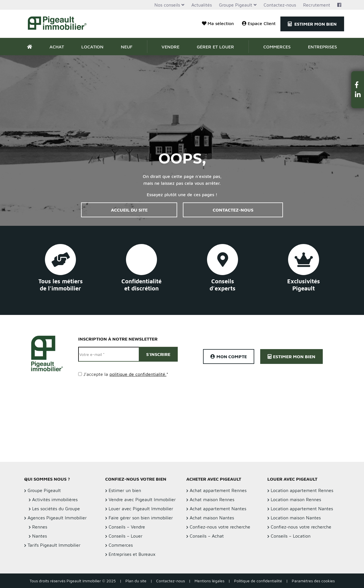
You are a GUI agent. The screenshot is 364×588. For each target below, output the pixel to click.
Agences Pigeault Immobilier (57, 518)
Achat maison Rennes (212, 499)
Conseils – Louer (126, 536)
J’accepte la (126, 374)
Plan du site (136, 581)
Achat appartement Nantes (218, 509)
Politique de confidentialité (258, 581)
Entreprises (322, 47)
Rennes (40, 527)
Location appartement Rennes (302, 490)
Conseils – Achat (207, 536)
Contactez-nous (280, 5)
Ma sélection (218, 23)
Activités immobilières (55, 499)
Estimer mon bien (312, 24)
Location (92, 47)
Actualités (202, 5)
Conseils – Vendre (127, 527)
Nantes (40, 536)
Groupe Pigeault (236, 5)
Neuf (127, 47)
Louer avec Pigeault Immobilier (141, 509)
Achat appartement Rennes (218, 490)
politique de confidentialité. (138, 374)
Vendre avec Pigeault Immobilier (142, 499)
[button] (358, 85)
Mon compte (229, 357)
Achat (57, 47)
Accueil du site (129, 210)
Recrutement (317, 5)
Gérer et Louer (215, 47)
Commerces (277, 47)
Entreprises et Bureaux (132, 554)
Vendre (170, 47)
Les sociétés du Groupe (56, 509)
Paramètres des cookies (313, 581)
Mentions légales (209, 581)
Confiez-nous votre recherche (220, 527)
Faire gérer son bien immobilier (141, 518)
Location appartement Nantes (302, 509)
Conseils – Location (291, 536)
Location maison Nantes (296, 518)
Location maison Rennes (296, 499)
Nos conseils (167, 5)
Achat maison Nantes (212, 518)
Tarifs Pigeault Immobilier (54, 545)
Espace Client (259, 23)
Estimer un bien (125, 490)
